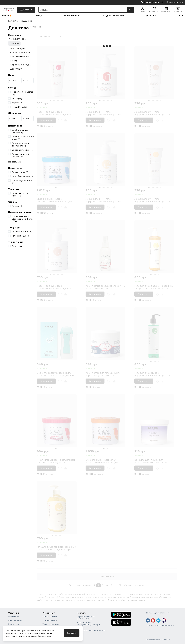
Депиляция (16, 69)
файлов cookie (45, 636)
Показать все (15, 162)
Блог (181, 16)
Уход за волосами (113, 16)
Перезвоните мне (175, 2)
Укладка (151, 16)
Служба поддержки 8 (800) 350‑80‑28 (86, 618)
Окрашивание (72, 16)
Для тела (14, 43)
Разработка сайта (153, 640)
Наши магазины (15, 620)
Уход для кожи (27, 21)
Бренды (38, 16)
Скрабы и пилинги (20, 53)
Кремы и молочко (20, 57)
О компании (14, 617)
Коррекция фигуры (21, 65)
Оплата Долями (50, 617)
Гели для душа (18, 49)
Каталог (12, 21)
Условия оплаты (50, 620)
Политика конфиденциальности (160, 625)
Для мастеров (15, 624)
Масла (14, 61)
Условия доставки (51, 624)
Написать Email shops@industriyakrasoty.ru (89, 624)
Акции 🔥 (7, 16)
